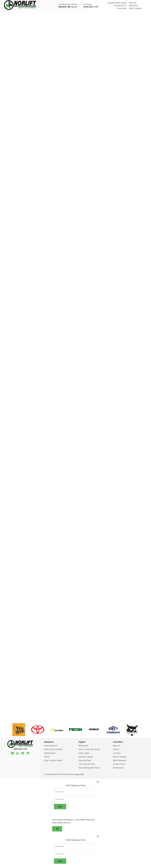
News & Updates (136, 8)
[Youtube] (12, 754)
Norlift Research (120, 760)
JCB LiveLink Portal (87, 764)
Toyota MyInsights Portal (89, 768)
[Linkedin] (18, 754)
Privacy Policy (119, 764)
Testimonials (122, 8)
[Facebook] (23, 754)
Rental (47, 757)
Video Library (84, 753)
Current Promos (120, 6)
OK (57, 829)
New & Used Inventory (53, 749)
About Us (133, 3)
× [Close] (98, 782)
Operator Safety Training (117, 3)
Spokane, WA (64, 7)
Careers (116, 749)
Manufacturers (50, 753)
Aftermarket (83, 746)
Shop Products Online (53, 760)
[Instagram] (28, 754)
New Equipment (51, 746)
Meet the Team (85, 760)
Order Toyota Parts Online (89, 749)
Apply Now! (134, 6)
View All (74, 7)
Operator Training (86, 757)
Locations (117, 753)
